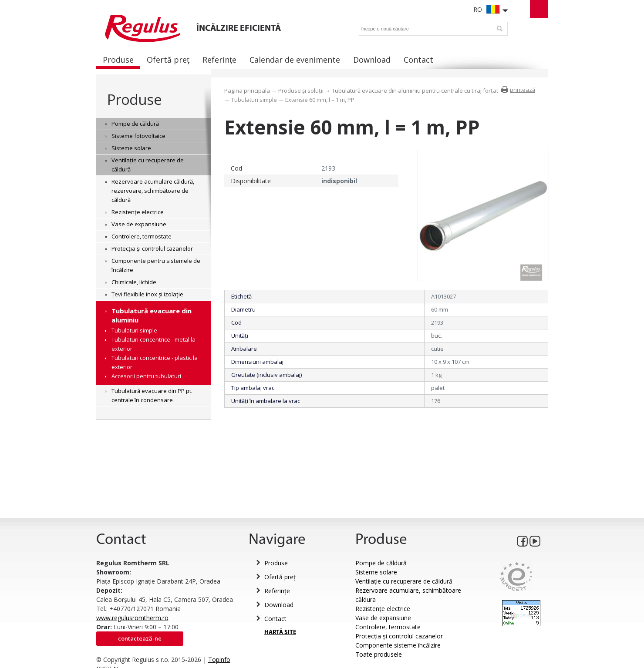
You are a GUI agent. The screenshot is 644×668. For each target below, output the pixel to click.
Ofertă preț (280, 577)
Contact (275, 619)
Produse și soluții (301, 91)
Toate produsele (379, 654)
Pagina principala (247, 91)
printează (523, 90)
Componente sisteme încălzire (398, 645)
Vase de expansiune (383, 618)
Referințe (277, 591)
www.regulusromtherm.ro (132, 618)
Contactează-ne (140, 638)
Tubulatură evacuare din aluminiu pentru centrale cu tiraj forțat (415, 91)
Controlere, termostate (388, 627)
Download (279, 605)
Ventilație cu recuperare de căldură (404, 581)
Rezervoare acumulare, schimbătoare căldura (408, 595)
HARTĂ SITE (280, 633)
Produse (134, 99)
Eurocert (516, 576)
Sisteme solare (376, 572)
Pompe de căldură (381, 563)
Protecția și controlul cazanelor (399, 636)
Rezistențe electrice (383, 609)
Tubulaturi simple (254, 100)
